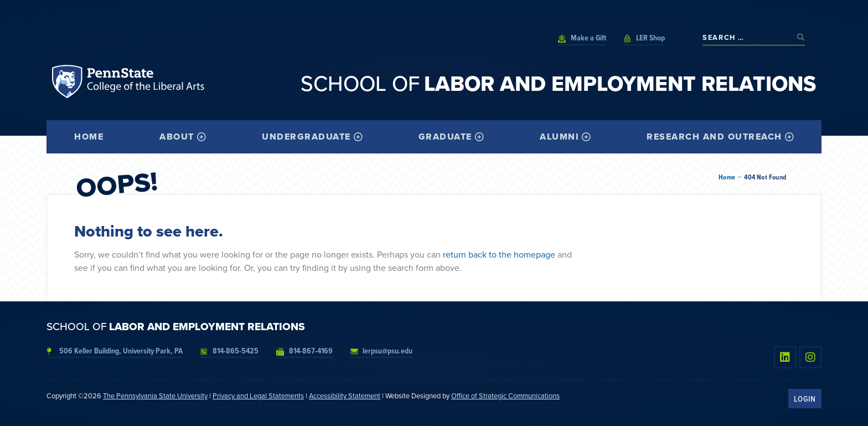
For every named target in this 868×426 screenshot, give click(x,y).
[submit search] (801, 37)
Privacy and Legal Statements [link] (258, 396)
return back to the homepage (499, 255)
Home (727, 177)
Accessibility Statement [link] (345, 396)
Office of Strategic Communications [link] (505, 396)
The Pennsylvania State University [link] (155, 396)
